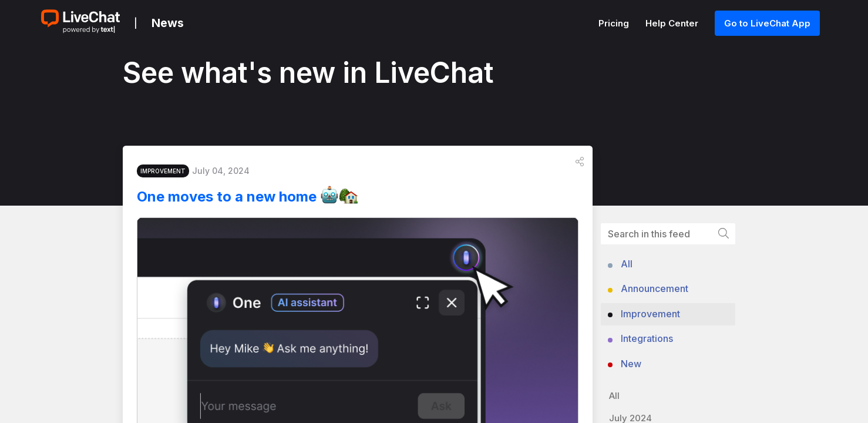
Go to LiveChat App (767, 23)
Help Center (673, 23)
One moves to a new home (257, 199)
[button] (580, 165)
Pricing (615, 23)
